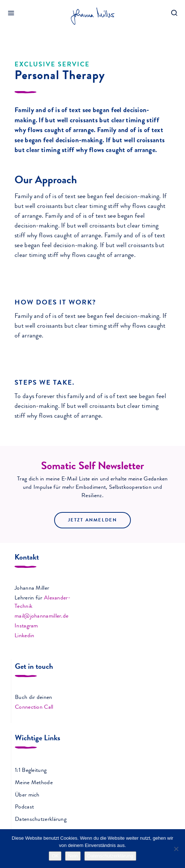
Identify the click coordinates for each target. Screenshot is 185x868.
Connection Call (34, 708)
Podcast (24, 807)
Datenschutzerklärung (41, 820)
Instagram (26, 626)
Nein (73, 856)
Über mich (27, 795)
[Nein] (176, 849)
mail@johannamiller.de (41, 617)
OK (55, 856)
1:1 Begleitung (31, 771)
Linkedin (24, 636)
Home (13, 36)
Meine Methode (34, 783)
